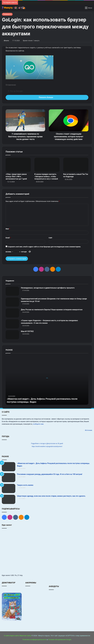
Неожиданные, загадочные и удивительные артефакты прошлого (48, 288)
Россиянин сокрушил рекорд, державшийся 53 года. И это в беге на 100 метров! (50, 474)
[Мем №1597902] (12, 335)
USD (12, 575)
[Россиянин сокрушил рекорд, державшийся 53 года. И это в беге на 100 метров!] (9, 478)
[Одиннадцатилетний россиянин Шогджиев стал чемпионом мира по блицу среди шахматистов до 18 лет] (12, 302)
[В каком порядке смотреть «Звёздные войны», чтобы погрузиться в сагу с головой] (47, 165)
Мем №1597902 (27, 331)
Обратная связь (25, 636)
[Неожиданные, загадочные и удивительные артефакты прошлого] (12, 291)
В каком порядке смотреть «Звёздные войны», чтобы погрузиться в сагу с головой (46, 177)
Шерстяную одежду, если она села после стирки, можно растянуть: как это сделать (51, 496)
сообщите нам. (38, 424)
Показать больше (47, 97)
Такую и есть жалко (25, 485)
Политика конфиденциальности (34, 640)
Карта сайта (14, 636)
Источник (89, 430)
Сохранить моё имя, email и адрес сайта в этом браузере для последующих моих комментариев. (44, 247)
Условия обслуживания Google (60, 640)
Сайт (50, 238)
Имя (8, 229)
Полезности (7, 14)
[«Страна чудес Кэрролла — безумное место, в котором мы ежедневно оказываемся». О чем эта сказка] (12, 324)
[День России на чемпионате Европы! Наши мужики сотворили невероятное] (12, 313)
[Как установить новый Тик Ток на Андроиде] (76, 165)
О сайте (7, 636)
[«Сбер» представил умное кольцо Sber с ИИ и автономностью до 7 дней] (18, 165)
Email (8, 238)
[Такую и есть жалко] (9, 488)
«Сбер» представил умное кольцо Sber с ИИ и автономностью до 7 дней (16, 177)
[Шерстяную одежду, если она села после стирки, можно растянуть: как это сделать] (9, 499)
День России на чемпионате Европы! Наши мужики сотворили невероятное (52, 310)
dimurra (6, 41)
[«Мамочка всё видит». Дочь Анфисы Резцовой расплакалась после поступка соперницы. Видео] (9, 467)
